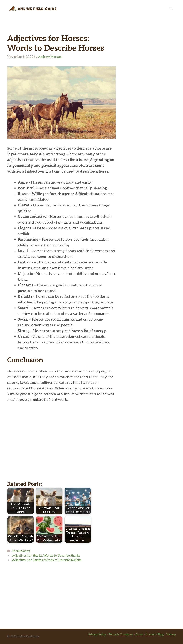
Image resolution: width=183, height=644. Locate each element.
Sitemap (171, 634)
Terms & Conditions (121, 634)
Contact (150, 634)
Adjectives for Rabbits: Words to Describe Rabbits (47, 560)
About (139, 634)
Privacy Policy (97, 634)
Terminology (21, 551)
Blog (161, 634)
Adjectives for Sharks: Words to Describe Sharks (46, 556)
